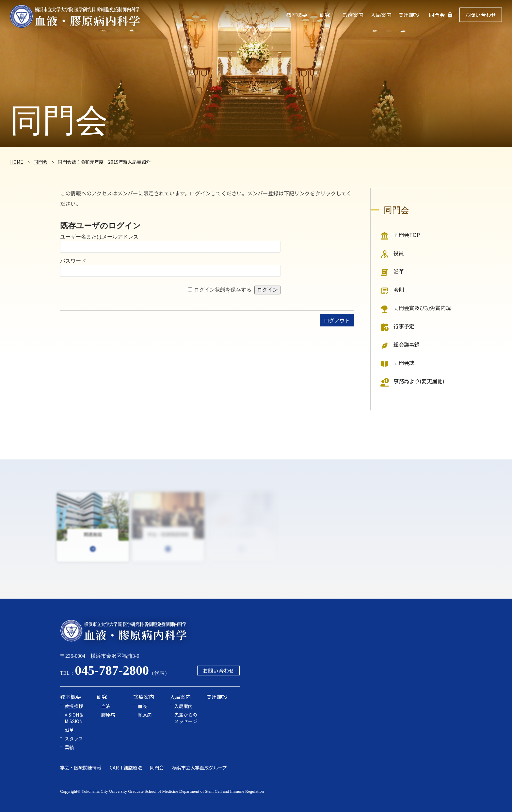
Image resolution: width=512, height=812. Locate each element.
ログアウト (337, 320)
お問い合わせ (481, 15)
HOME (17, 162)
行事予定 (404, 326)
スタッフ (74, 739)
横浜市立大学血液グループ (199, 767)
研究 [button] (325, 15)
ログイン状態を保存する (223, 290)
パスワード (73, 261)
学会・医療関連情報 (81, 767)
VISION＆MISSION (74, 718)
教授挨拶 (74, 706)
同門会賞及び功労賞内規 (422, 308)
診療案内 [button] (353, 15)
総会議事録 (407, 344)
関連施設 (409, 15)
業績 (69, 747)
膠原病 (108, 715)
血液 (106, 706)
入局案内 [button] (381, 15)
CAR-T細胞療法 (126, 767)
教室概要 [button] (297, 15)
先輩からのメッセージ (186, 718)
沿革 (399, 271)
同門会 (437, 15)
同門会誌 (404, 363)
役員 (399, 253)
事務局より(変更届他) (419, 381)
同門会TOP (407, 235)
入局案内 (184, 706)
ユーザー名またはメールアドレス (99, 237)
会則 (399, 290)
